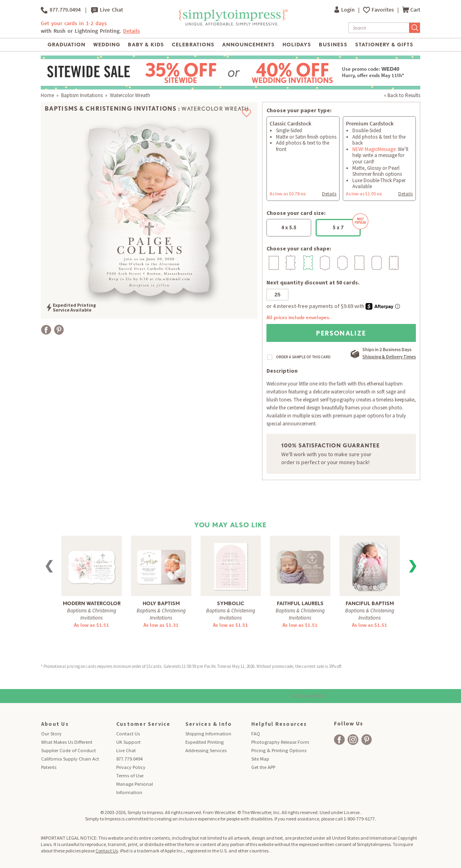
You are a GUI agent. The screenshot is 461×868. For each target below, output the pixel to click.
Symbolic (230, 603)
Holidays (297, 45)
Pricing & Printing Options (279, 750)
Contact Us (128, 734)
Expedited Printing (205, 742)
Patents (49, 767)
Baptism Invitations (82, 95)
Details (131, 31)
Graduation (67, 45)
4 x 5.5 (289, 227)
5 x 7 (347, 225)
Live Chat (107, 10)
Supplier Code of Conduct (69, 750)
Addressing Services (206, 750)
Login (345, 10)
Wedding (107, 45)
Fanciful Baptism (370, 603)
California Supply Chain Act (70, 759)
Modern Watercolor (92, 603)
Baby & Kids (146, 45)
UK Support (128, 742)
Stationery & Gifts (384, 45)
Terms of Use (130, 776)
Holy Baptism (161, 603)
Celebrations (193, 45)
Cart (411, 10)
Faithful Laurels (300, 603)
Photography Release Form (280, 742)
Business (333, 45)
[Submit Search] (415, 28)
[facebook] (339, 740)
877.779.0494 (61, 10)
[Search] (379, 28)
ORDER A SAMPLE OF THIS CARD (303, 357)
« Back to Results (402, 95)
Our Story (51, 734)
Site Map (260, 759)
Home (47, 95)
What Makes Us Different (67, 742)
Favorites (383, 10)
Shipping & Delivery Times (389, 357)
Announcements (249, 45)
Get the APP (263, 767)
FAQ (256, 734)
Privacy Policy (131, 767)
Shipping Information (208, 734)
